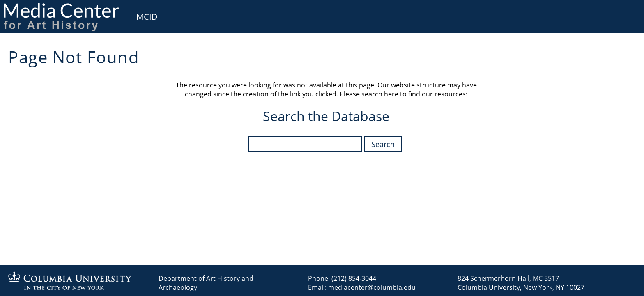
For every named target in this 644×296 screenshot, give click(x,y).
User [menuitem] (628, 11)
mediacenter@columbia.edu (372, 287)
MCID (147, 17)
